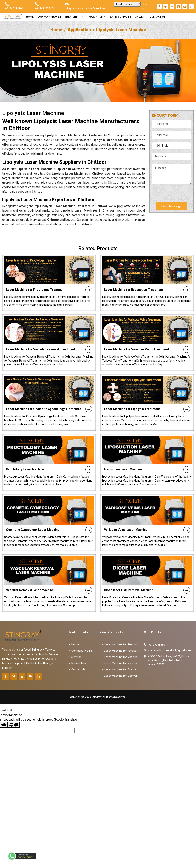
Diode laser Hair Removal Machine (147, 572)
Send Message (171, 206)
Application (79, 30)
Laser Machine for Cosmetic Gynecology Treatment (49, 391)
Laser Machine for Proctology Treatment (49, 271)
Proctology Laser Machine (49, 451)
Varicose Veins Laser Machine (147, 511)
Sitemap (76, 657)
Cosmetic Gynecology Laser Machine (49, 511)
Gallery (140, 17)
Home (30, 17)
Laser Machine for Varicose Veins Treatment (147, 331)
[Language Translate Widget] (127, 4)
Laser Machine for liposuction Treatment (147, 271)
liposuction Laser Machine (147, 451)
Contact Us (157, 17)
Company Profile (49, 17)
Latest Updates (121, 17)
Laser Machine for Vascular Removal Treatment (49, 331)
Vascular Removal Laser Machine (49, 572)
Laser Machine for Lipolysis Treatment (147, 391)
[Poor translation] (14, 725)
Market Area (79, 663)
